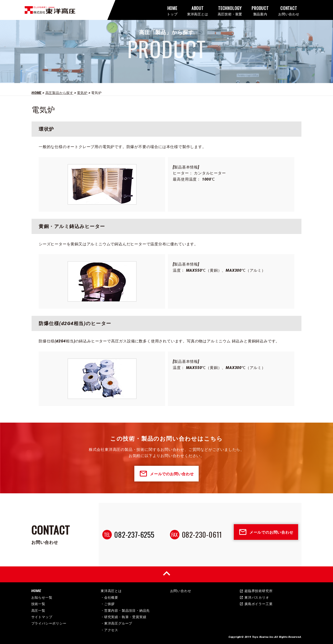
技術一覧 (38, 604)
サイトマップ (42, 617)
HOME (36, 591)
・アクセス (109, 630)
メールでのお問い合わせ (166, 474)
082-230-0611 (202, 534)
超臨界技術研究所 (256, 591)
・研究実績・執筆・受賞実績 (123, 617)
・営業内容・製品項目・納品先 (125, 611)
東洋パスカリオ (254, 597)
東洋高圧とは (111, 591)
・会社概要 (109, 597)
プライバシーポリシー (49, 623)
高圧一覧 (38, 611)
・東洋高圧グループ (116, 623)
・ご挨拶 (108, 604)
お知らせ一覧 (42, 597)
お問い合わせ (181, 591)
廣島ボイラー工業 (256, 604)
